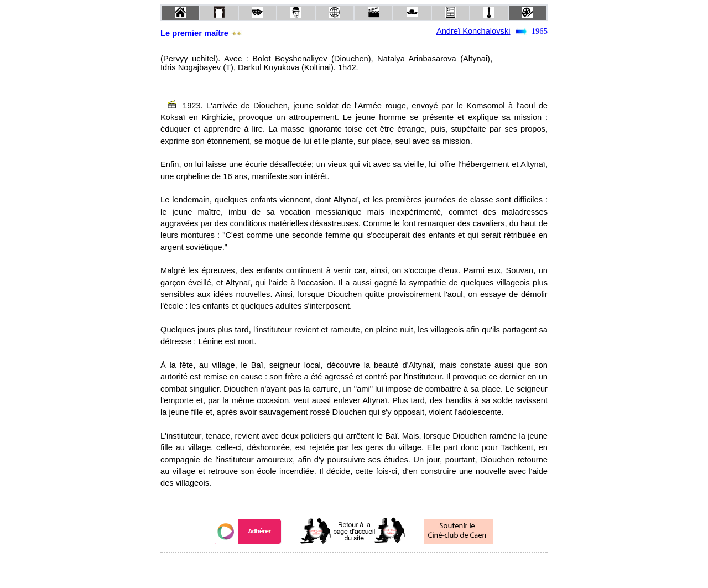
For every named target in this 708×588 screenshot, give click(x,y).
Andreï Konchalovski (473, 31)
